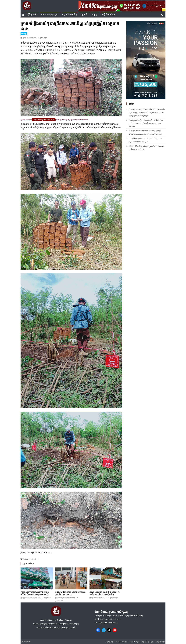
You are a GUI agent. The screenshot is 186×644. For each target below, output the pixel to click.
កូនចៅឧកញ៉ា (59, 601)
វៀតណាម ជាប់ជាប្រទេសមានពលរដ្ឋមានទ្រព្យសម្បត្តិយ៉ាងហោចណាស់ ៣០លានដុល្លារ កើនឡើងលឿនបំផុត (146, 132)
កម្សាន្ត (94, 15)
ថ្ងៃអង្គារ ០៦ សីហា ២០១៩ (29, 38)
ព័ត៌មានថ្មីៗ (24, 34)
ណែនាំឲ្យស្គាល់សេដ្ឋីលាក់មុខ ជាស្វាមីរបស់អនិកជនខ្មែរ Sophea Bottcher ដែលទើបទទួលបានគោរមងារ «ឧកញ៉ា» (146, 123)
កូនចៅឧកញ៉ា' (44, 38)
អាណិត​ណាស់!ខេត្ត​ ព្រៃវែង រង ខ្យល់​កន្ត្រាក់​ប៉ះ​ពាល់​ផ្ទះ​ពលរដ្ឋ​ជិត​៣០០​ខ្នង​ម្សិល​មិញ (104, 593)
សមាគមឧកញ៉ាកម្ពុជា (50, 15)
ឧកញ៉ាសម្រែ (48, 598)
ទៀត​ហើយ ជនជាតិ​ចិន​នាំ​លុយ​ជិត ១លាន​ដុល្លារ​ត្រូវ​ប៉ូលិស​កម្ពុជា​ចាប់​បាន (71, 593)
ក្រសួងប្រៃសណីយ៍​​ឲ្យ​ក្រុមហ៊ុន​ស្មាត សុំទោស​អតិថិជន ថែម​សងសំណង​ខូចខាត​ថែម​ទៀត (35, 593)
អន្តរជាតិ (84, 15)
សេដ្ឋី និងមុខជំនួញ (108, 15)
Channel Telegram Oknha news (44, 120)
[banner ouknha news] (122, 6)
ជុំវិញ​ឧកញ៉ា (32, 15)
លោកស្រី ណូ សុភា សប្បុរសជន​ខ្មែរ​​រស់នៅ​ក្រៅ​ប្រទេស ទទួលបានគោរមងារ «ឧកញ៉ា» (146, 140)
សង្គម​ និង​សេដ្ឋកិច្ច (69, 15)
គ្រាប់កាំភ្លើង (34, 559)
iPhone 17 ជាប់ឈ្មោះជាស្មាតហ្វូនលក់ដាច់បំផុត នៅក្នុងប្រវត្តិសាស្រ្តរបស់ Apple (147, 148)
